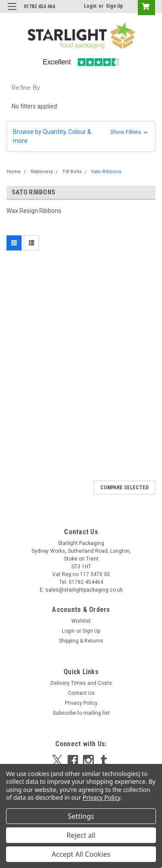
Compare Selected (124, 488)
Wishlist (81, 621)
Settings (81, 816)
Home (14, 172)
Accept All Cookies (81, 854)
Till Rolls (72, 172)
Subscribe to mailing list (81, 713)
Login (90, 6)
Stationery (41, 172)
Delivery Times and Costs (81, 683)
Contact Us (81, 693)
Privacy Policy (81, 703)
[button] (81, 136)
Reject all (81, 835)
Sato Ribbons (106, 172)
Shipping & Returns (81, 641)
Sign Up (114, 6)
